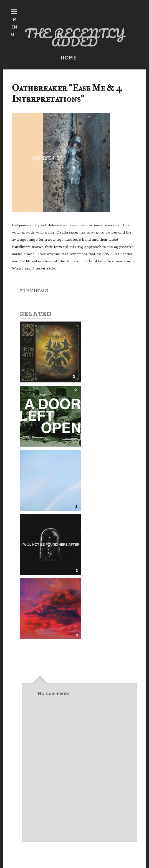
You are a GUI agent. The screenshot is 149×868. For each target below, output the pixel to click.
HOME (69, 58)
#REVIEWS (34, 291)
